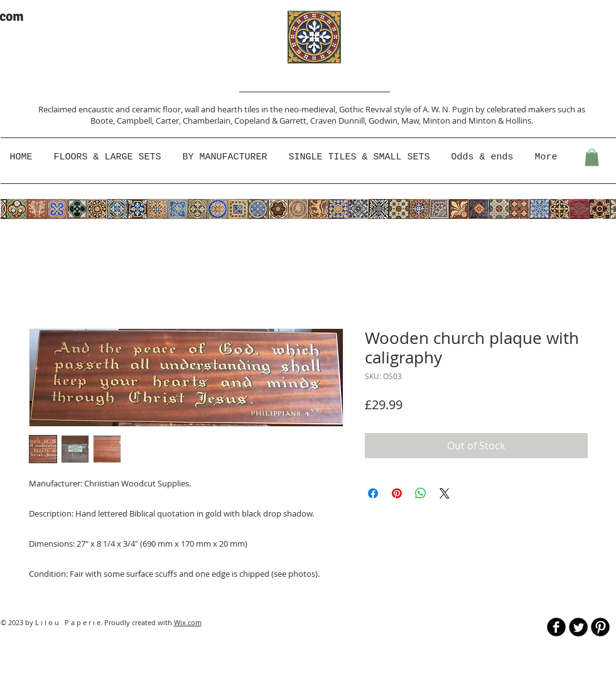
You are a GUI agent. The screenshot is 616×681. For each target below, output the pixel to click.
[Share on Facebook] (373, 493)
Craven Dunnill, (339, 121)
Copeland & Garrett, (272, 121)
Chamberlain (207, 121)
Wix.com (188, 622)
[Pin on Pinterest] (397, 493)
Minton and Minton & (464, 121)
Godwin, (385, 121)
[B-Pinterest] (600, 627)
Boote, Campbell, (123, 121)
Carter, (169, 121)
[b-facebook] (556, 627)
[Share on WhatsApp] (421, 493)
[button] (226, 158)
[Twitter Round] (578, 627)
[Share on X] (445, 493)
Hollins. (519, 121)
